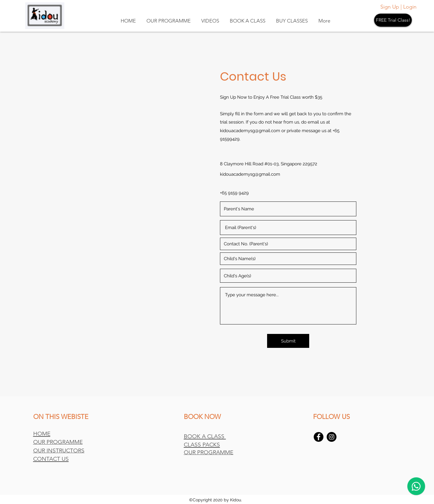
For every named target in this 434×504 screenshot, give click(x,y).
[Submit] (288, 341)
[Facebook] (319, 437)
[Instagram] (332, 437)
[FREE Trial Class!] (393, 20)
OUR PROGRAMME (58, 442)
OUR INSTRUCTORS (59, 451)
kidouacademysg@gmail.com (250, 131)
